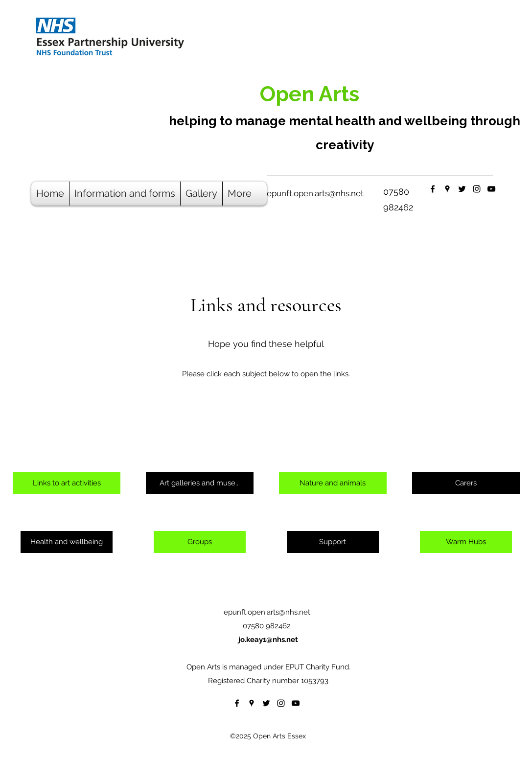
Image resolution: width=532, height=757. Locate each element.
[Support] (333, 542)
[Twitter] (462, 189)
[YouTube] (491, 189)
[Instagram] (477, 189)
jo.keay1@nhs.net (268, 640)
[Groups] (200, 542)
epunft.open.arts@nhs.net (315, 193)
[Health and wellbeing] (67, 542)
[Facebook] (433, 189)
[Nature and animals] (333, 483)
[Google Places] (447, 189)
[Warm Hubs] (466, 542)
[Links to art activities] (67, 483)
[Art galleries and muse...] (200, 483)
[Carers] (466, 483)
